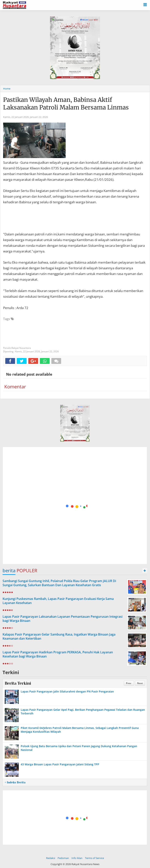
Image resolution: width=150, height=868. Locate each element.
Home (7, 89)
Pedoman (63, 858)
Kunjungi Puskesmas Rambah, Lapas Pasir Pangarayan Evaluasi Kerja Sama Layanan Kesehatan (58, 601)
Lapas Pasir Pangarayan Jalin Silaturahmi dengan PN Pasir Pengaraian (67, 691)
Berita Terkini (18, 683)
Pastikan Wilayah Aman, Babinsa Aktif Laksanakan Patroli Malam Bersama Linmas (66, 104)
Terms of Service (94, 858)
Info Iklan (77, 858)
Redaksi (51, 858)
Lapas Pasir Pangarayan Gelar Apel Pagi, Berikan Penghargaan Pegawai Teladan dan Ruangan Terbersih (83, 711)
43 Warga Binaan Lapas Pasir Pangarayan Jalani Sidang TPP (60, 764)
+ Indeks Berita (15, 782)
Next (140, 683)
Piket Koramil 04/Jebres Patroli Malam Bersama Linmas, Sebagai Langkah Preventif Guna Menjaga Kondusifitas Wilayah (80, 730)
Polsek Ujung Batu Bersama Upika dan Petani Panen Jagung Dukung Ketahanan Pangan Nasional (79, 748)
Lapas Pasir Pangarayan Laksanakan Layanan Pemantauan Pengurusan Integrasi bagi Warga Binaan (62, 619)
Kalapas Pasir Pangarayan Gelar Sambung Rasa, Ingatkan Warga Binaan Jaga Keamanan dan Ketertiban (59, 636)
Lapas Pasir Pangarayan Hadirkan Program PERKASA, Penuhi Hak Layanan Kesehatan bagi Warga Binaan (58, 654)
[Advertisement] (75, 506)
